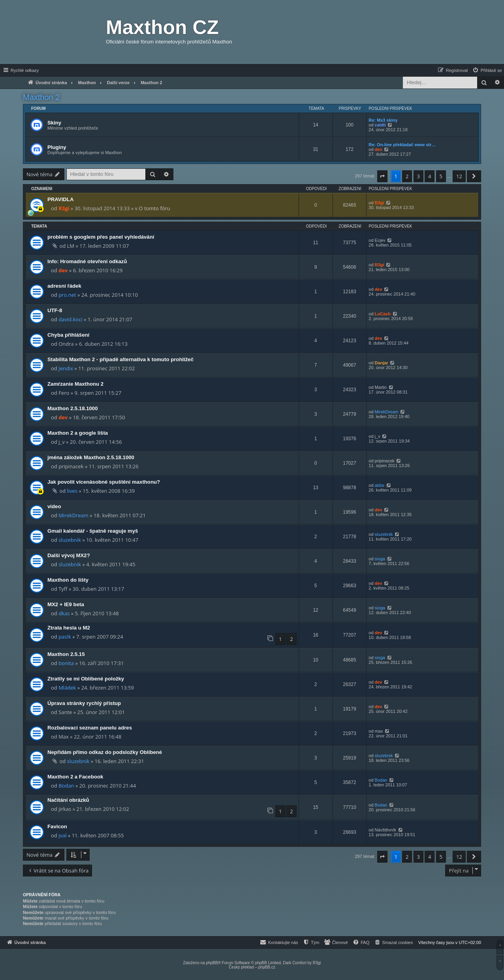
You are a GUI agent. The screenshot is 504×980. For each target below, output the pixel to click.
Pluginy (57, 147)
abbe (380, 485)
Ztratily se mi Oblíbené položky (86, 679)
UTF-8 (55, 310)
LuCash (383, 314)
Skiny (54, 123)
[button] (382, 176)
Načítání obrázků (68, 800)
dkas (64, 613)
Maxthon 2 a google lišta (78, 433)
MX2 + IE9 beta (66, 604)
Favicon (57, 826)
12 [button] (459, 176)
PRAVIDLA (60, 199)
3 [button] (418, 176)
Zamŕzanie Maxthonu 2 (75, 384)
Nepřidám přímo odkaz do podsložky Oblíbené (105, 752)
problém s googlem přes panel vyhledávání (101, 237)
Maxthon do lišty (68, 580)
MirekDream (387, 412)
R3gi (64, 208)
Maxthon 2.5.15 (66, 654)
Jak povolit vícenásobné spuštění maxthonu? (104, 482)
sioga (380, 559)
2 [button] (407, 176)
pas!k (65, 637)
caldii (380, 125)
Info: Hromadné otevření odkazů (87, 261)
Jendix (66, 368)
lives (72, 491)
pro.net (67, 295)
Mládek (67, 688)
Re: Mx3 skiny (383, 120)
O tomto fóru (154, 208)
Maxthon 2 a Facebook (75, 777)
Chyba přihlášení (68, 335)
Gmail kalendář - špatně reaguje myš (93, 531)
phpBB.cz (267, 967)
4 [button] (430, 176)
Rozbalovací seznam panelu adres (90, 728)
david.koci (70, 319)
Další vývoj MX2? (69, 555)
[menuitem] (487, 70)
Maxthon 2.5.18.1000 (73, 408)
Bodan (66, 786)
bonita (66, 663)
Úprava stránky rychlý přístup (84, 703)
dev (379, 149)
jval (62, 835)
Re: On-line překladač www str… (402, 145)
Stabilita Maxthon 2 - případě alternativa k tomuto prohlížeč (120, 359)
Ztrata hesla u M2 (69, 628)
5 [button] (441, 176)
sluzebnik (70, 540)
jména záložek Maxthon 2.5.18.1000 (91, 457)
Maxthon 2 (41, 97)
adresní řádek (64, 286)
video (54, 506)
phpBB (212, 963)
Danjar (382, 363)
